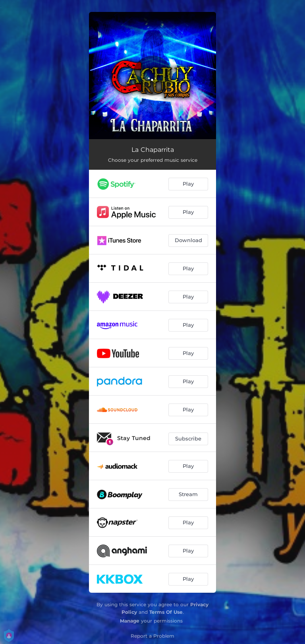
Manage (130, 621)
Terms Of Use (166, 612)
